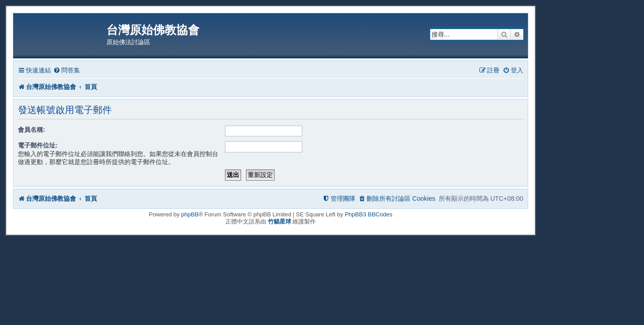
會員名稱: (32, 130)
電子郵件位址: (38, 145)
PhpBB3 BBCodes (369, 214)
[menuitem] (67, 70)
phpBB (190, 214)
